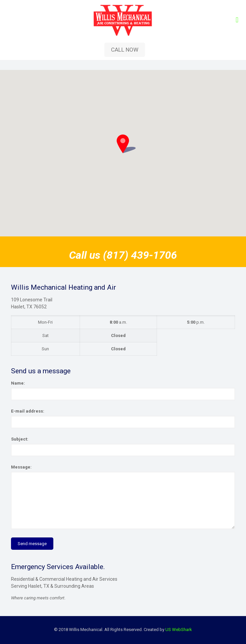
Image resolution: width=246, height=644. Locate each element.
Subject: (20, 439)
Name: (18, 383)
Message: (21, 467)
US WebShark (179, 630)
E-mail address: (28, 411)
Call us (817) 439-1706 (123, 255)
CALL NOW (125, 50)
